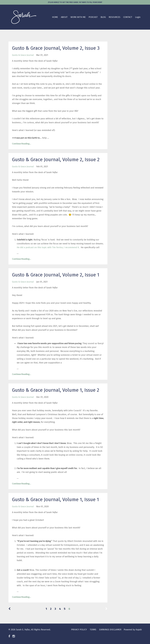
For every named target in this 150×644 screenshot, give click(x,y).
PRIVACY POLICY (79, 630)
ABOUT (64, 17)
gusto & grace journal (23, 55)
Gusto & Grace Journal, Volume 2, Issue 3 (56, 48)
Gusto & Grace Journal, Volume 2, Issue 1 (56, 275)
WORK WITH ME (78, 17)
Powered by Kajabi (133, 630)
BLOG (103, 17)
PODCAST (93, 17)
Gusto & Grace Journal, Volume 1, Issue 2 (56, 390)
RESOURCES (114, 17)
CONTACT (128, 17)
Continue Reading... (21, 144)
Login (138, 17)
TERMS (93, 630)
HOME (55, 17)
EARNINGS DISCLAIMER (110, 630)
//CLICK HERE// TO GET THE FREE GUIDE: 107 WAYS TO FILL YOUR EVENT (75, 2)
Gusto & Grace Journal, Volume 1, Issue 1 (55, 500)
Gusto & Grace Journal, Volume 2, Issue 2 (56, 160)
